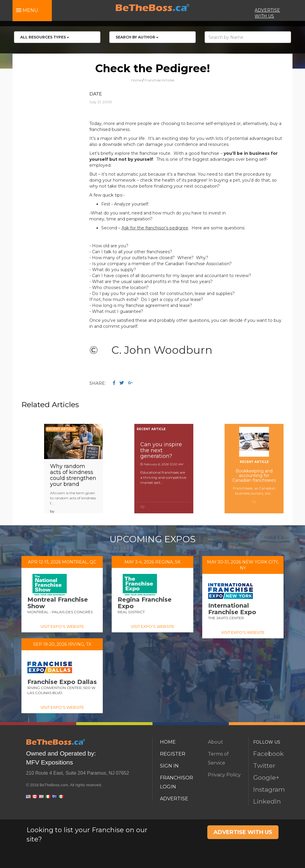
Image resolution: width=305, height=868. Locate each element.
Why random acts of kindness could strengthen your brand (73, 475)
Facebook (269, 754)
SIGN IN (169, 766)
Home (136, 80)
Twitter (264, 766)
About (215, 742)
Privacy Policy (224, 775)
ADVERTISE (174, 799)
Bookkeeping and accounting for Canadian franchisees (254, 476)
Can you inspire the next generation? (161, 450)
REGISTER (173, 754)
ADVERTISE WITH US (243, 832)
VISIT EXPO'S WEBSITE (62, 626)
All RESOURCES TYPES (45, 37)
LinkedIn (267, 801)
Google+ (266, 777)
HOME (168, 742)
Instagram (269, 789)
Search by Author (137, 37)
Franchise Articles (159, 80)
